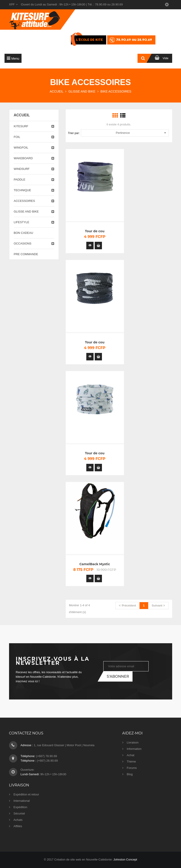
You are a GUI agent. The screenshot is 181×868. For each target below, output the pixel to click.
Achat (131, 755)
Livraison (133, 742)
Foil (17, 137)
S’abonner (118, 676)
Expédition (21, 807)
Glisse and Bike (26, 211)
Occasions (23, 243)
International (22, 801)
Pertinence (141, 133)
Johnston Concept (125, 859)
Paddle (20, 180)
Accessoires (24, 201)
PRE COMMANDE (26, 254)
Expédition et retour (26, 794)
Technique (23, 190)
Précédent (127, 605)
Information (134, 749)
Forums (132, 768)
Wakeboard (23, 158)
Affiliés (18, 826)
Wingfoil (21, 148)
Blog (130, 774)
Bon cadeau (24, 233)
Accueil (22, 115)
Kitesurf (21, 126)
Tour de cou (95, 231)
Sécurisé (19, 813)
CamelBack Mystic (95, 564)
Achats (18, 820)
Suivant (158, 605)
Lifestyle (22, 222)
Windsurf (22, 169)
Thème (131, 762)
